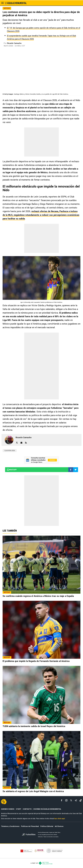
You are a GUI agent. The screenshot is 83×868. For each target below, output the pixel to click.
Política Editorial (47, 826)
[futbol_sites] (29, 835)
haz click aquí (59, 819)
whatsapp (12, 470)
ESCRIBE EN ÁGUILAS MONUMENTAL (47, 809)
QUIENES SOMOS (8, 809)
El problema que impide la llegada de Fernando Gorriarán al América (36, 661)
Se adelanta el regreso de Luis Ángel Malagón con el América (33, 791)
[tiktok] (81, 800)
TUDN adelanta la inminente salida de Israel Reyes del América (34, 726)
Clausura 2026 (10, 451)
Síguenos (52, 460)
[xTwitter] (71, 800)
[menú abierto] (2, 3)
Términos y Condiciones (10, 826)
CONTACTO (27, 809)
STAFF (19, 809)
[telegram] (76, 800)
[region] (41, 142)
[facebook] (62, 800)
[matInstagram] (66, 800)
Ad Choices (59, 826)
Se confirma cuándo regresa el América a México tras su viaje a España (38, 596)
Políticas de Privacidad (30, 826)
